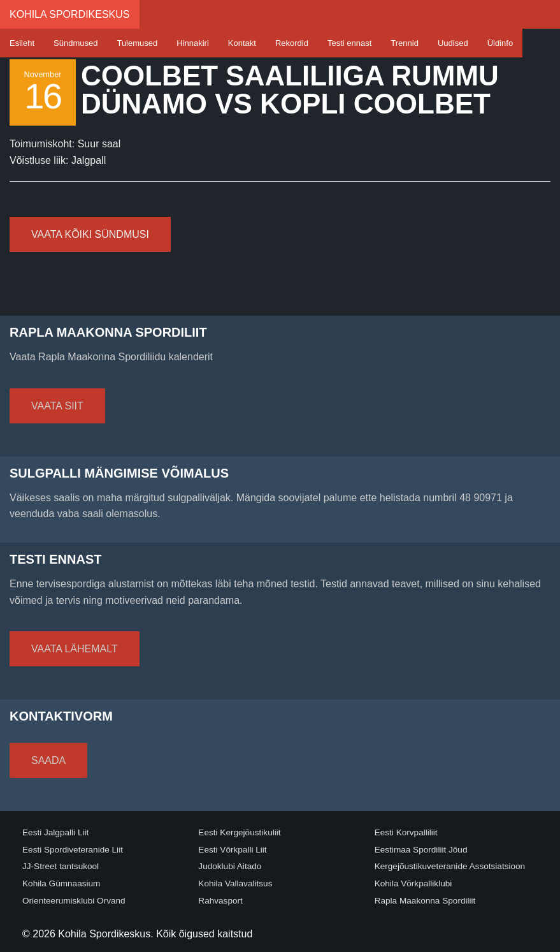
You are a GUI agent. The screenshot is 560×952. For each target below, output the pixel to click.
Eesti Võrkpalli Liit (232, 850)
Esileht (22, 43)
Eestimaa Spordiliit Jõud (421, 850)
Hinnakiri (193, 43)
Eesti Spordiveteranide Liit (73, 850)
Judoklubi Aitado (230, 866)
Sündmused (75, 43)
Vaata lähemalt (75, 649)
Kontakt (242, 43)
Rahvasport (220, 901)
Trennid (405, 43)
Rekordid (292, 43)
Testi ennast (349, 43)
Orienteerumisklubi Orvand (74, 901)
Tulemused (137, 43)
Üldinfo (500, 43)
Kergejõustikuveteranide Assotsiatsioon (450, 866)
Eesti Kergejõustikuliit (239, 832)
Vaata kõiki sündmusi (90, 234)
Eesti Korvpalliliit (406, 832)
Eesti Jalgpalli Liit (55, 832)
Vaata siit (57, 406)
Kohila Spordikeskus (70, 14)
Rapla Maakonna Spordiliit (425, 901)
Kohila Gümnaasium (61, 883)
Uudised (453, 43)
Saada (48, 760)
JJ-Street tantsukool (61, 866)
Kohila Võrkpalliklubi (413, 883)
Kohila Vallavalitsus (235, 883)
